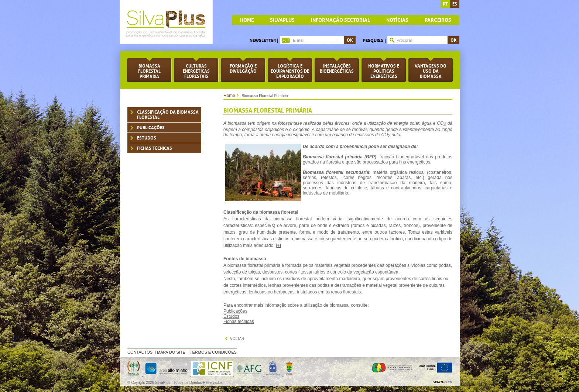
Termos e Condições (213, 352)
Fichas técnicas (239, 321)
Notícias (397, 20)
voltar (237, 339)
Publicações (151, 128)
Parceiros (438, 20)
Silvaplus (282, 20)
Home (229, 96)
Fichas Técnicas (155, 148)
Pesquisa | (374, 41)
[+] (278, 245)
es (455, 4)
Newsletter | (264, 41)
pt (445, 4)
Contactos (140, 352)
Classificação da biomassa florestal (168, 115)
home (247, 20)
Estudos (147, 138)
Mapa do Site (171, 352)
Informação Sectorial (340, 20)
